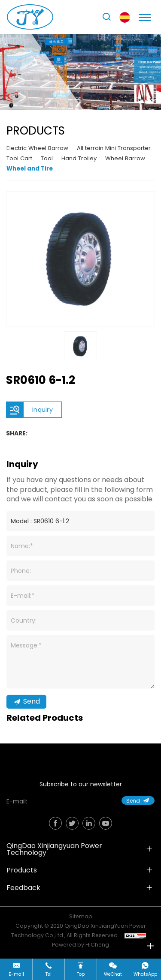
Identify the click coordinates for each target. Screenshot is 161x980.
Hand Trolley (79, 158)
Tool (47, 158)
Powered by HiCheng (80, 945)
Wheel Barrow (125, 158)
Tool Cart (19, 158)
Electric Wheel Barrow (37, 148)
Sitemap (81, 916)
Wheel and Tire (30, 169)
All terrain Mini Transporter (114, 148)
